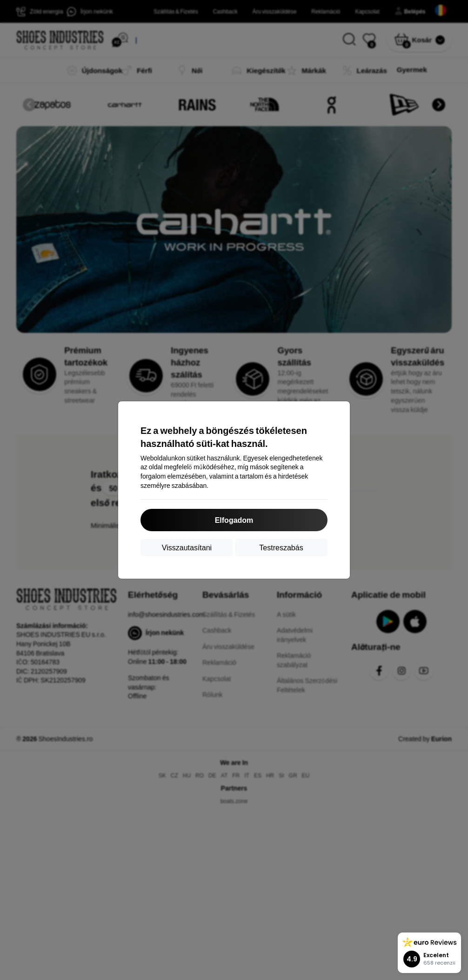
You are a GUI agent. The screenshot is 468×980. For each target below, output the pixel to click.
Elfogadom (234, 520)
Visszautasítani (187, 547)
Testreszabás (281, 547)
